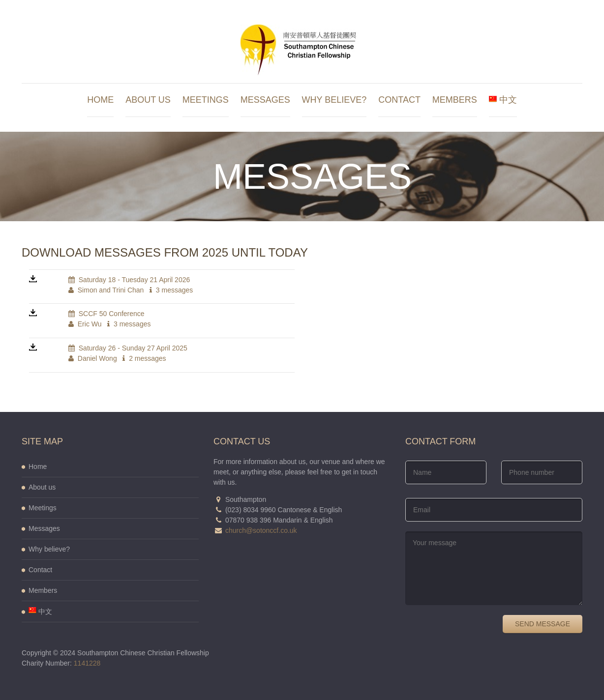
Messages (265, 100)
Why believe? (334, 100)
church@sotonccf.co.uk (261, 530)
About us (148, 100)
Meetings (206, 100)
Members (455, 100)
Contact (399, 100)
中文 (503, 100)
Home (100, 100)
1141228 (87, 663)
